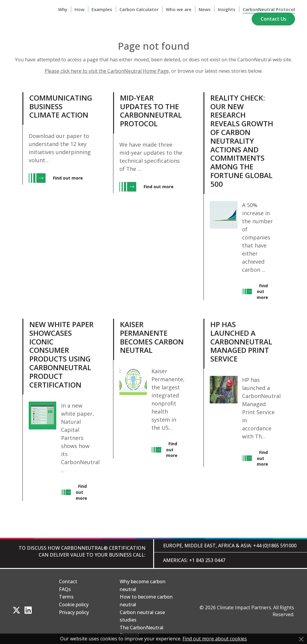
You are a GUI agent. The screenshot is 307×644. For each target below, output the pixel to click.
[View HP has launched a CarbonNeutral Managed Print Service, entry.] (240, 410)
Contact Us (273, 19)
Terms (66, 597)
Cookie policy (74, 604)
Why (63, 9)
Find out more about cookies (215, 639)
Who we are (179, 9)
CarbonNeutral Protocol (269, 9)
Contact (68, 581)
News (205, 9)
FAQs (65, 589)
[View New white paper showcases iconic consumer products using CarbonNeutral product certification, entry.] (58, 410)
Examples (102, 9)
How (79, 9)
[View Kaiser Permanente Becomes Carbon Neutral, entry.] (149, 410)
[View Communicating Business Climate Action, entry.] (58, 196)
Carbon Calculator (139, 9)
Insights (227, 9)
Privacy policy (74, 612)
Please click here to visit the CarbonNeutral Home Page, (107, 71)
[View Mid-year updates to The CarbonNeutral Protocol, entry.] (149, 196)
